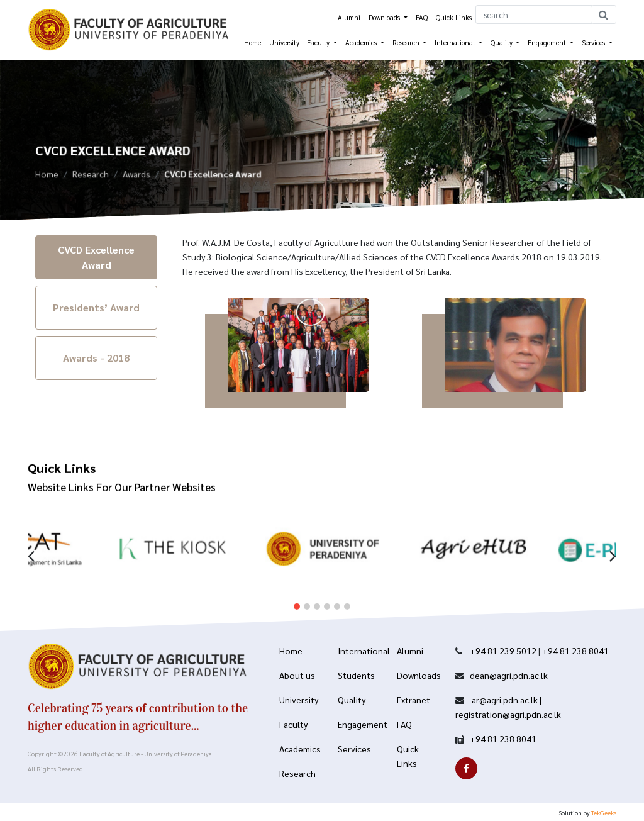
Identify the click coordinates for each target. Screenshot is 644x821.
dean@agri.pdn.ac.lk (509, 675)
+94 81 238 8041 (575, 651)
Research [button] (407, 42)
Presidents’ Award (96, 307)
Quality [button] (502, 42)
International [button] (456, 42)
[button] (297, 597)
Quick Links (454, 17)
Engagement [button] (548, 42)
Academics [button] (362, 42)
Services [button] (594, 42)
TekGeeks (604, 813)
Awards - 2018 (96, 358)
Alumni (349, 17)
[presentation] (31, 545)
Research (91, 176)
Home (253, 42)
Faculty (319, 42)
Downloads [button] (385, 17)
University (284, 42)
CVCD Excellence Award (96, 257)
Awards (136, 176)
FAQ (422, 17)
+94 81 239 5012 (503, 651)
